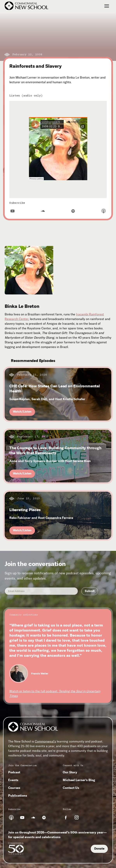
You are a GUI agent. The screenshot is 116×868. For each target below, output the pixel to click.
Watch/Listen (22, 412)
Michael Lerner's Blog (79, 780)
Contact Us (71, 788)
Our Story (70, 772)
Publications (18, 795)
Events (13, 780)
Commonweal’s (45, 741)
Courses (14, 788)
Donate (99, 849)
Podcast (14, 772)
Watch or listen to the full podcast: (55, 694)
